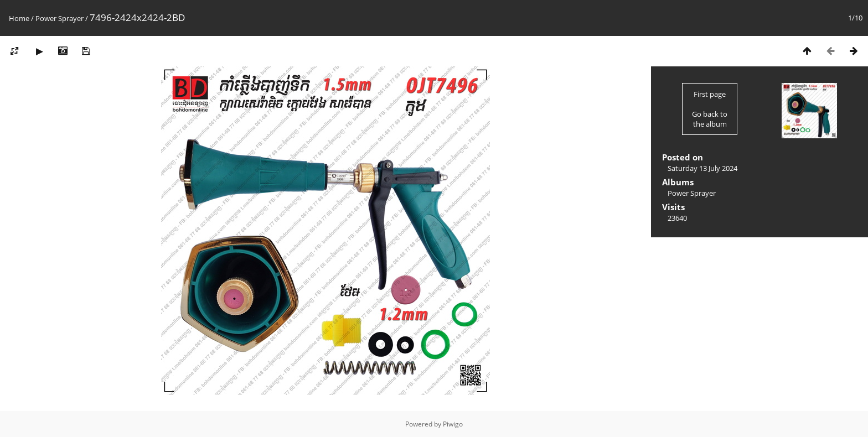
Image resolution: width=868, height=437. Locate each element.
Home (19, 18)
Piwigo (453, 424)
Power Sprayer (60, 18)
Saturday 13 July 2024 (702, 168)
